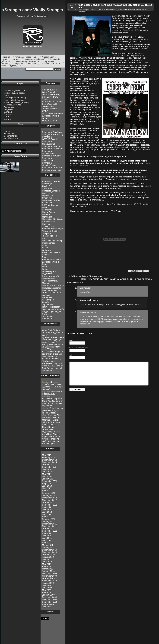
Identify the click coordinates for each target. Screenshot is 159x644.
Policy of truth (48, 222)
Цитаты (14, 66)
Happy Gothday (49, 212)
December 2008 (49, 597)
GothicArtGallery (50, 90)
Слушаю (45, 64)
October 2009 (48, 578)
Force (45, 207)
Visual (45, 248)
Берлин (46, 255)
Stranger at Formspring (53, 134)
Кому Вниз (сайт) (50, 121)
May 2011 (47, 540)
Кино (44, 267)
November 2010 (49, 552)
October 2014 (48, 465)
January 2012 (48, 521)
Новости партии (50, 290)
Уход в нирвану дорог (52, 312)
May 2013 (47, 488)
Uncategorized (49, 243)
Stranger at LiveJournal (53, 149)
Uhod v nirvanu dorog (52, 241)
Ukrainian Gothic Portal (53, 113)
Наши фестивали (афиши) (27, 61)
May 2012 (47, 514)
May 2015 (47, 455)
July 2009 (47, 585)
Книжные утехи (49, 271)
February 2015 (49, 457)
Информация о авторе (15, 93)
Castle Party (48, 186)
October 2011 (48, 529)
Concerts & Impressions (48, 194)
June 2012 (47, 512)
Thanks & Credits (50, 231)
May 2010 (47, 564)
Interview (46, 214)
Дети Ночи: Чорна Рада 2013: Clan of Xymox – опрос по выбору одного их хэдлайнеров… (51, 439)
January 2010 (48, 571)
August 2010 (48, 557)
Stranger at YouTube (52, 170)
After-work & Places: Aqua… (52, 393)
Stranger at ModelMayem (48, 152)
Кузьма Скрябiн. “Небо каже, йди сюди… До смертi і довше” (53, 340)
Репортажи (18, 64)
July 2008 (47, 607)
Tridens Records (50, 109)
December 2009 (49, 574)
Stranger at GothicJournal (48, 143)
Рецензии (32, 64)
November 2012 (49, 500)
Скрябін (46, 302)
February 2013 (49, 493)
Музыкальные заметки (53, 286)
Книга (45, 269)
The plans (47, 233)
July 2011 (47, 536)
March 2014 (48, 476)
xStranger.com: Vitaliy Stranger (33, 10)
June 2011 (47, 538)
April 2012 (47, 517)
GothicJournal (48, 92)
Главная (6, 57)
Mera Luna (47, 217)
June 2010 (47, 562)
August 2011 (48, 533)
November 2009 (49, 576)
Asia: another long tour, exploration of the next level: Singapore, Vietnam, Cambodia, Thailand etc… (53, 356)
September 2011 (50, 531)
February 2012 (49, 519)
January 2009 (48, 595)
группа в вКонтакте (136, 195)
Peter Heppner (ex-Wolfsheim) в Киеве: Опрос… (53, 410)
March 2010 (48, 569)
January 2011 (48, 547)
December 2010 (49, 550)
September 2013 (50, 481)
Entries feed (9, 133)
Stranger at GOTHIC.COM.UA (51, 138)
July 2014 (47, 469)
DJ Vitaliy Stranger (51, 205)
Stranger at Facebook (52, 132)
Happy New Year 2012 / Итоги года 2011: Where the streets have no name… (117, 279)
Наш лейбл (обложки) (14, 100)
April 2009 (47, 592)
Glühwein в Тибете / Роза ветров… (87, 276)
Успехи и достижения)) (53, 309)
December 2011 (49, 524)
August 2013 (48, 484)
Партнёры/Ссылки (13, 105)
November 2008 (49, 600)
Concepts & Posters (51, 191)
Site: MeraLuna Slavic (52, 102)
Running (46, 224)
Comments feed (11, 136)
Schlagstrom (48, 226)
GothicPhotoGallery (51, 94)
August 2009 (48, 583)
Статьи (57, 64)
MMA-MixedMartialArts (52, 219)
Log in (7, 131)
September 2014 (50, 467)
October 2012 (48, 502)
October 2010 (48, 555)
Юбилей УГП (48, 319)
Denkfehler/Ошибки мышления (51, 201)
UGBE (45, 111)
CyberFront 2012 (130, 30)
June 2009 (47, 588)
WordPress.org (11, 138)
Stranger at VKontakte (52, 168)
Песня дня (47, 297)
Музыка (46, 283)
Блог (44, 257)
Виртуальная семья (51, 259)
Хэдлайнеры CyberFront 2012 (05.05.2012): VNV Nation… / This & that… (115, 6)
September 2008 (50, 602)
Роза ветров (48, 300)
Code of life (47, 188)
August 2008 (48, 604)
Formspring (47, 210)
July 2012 (47, 510)
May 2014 (47, 474)
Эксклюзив (47, 316)
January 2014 (48, 479)
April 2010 (47, 566)
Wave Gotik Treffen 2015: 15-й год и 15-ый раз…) (53, 333)
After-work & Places (51, 181)
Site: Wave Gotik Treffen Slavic (50, 105)
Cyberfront (117, 55)
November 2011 (49, 526)
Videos (45, 245)
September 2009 (50, 581)
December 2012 (49, 498)
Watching (46, 250)
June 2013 (47, 486)
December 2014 (49, 460)
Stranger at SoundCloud (48, 159)
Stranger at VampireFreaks (49, 164)
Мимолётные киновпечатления (50, 280)
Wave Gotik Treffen (51, 252)
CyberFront (47, 198)
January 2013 (48, 495)
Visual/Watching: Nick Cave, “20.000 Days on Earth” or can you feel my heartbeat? (53, 367)
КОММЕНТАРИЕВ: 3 (138, 271)
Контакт (16, 59)
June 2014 (47, 472)
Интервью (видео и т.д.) (26, 57)
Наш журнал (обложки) (34, 59)
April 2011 (47, 543)
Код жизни (47, 274)
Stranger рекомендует (52, 229)
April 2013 (47, 491)
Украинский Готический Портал (51, 306)
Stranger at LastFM (51, 146)
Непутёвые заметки (51, 288)
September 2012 (50, 505)
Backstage (47, 184)
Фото (3, 66)
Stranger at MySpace (52, 156)
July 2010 (47, 559)
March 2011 (48, 545)
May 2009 (47, 590)
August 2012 (48, 507)
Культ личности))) (50, 276)
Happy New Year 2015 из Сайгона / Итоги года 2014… (52, 347)
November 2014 (49, 462)
